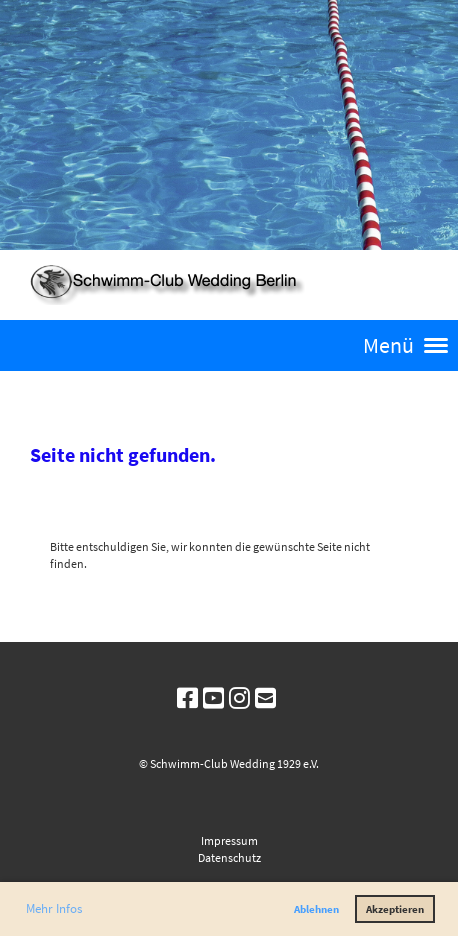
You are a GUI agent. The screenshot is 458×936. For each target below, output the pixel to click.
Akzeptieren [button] (395, 909)
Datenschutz (229, 857)
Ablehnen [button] (316, 909)
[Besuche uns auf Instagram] (239, 698)
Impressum (229, 840)
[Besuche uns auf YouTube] (213, 698)
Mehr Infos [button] (54, 908)
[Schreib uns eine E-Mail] (265, 698)
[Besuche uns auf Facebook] (187, 698)
